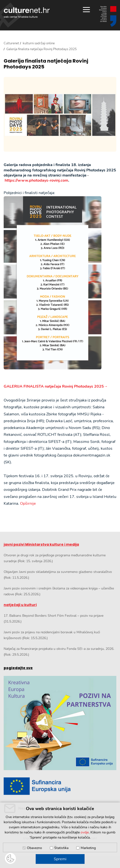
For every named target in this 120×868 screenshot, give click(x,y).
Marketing (88, 848)
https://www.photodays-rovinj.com (36, 180)
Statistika (61, 848)
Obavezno (34, 848)
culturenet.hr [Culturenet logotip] (27, 13)
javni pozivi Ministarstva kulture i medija (41, 544)
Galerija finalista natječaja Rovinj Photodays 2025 (46, 64)
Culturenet (11, 43)
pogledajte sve (18, 668)
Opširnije (28, 504)
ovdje (85, 832)
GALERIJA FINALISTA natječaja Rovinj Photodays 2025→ (56, 386)
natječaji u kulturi (20, 605)
